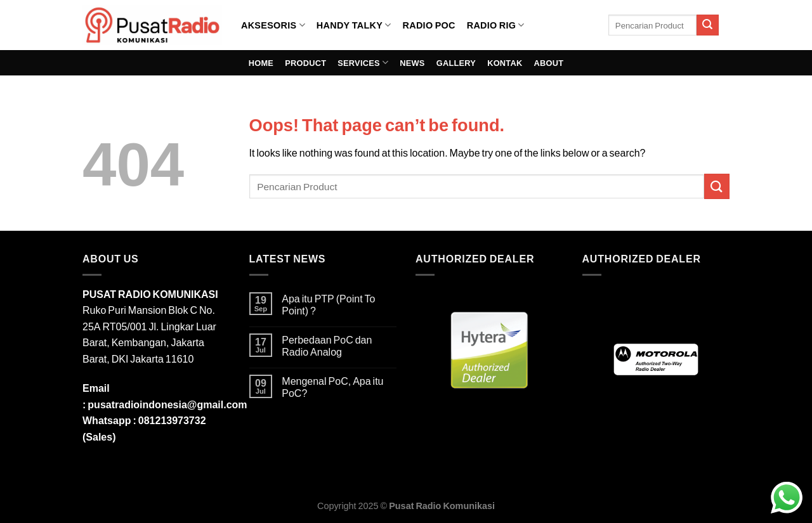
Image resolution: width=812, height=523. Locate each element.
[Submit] (707, 25)
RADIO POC (429, 25)
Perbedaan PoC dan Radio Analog (327, 345)
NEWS (412, 63)
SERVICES (363, 62)
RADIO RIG (496, 25)
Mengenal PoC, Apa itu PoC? (332, 387)
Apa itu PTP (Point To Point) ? (328, 304)
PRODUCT (305, 63)
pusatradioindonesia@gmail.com (167, 404)
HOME (261, 63)
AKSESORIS (273, 25)
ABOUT (548, 63)
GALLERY (456, 63)
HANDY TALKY (354, 25)
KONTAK (505, 63)
